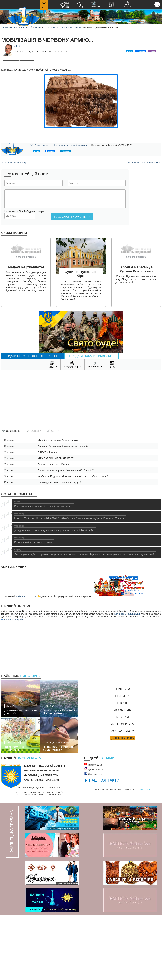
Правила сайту (54, 852)
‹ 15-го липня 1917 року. (14, 227)
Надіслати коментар (72, 281)
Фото (38, 28)
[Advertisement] (81, 460)
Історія (122, 781)
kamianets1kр (93, 829)
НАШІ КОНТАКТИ (104, 845)
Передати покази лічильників (92, 420)
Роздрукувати (39, 209)
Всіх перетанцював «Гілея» (53, 529)
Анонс (122, 767)
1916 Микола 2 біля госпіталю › (144, 227)
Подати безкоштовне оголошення (33, 420)
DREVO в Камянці (48, 517)
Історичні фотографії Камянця (62, 28)
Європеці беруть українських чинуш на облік (63, 511)
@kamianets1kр (94, 833)
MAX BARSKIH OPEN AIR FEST (56, 523)
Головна (122, 753)
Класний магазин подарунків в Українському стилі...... (44, 569)
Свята (53, 495)
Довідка (34, 495)
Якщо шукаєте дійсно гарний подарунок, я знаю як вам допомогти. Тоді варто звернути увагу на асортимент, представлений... (85, 617)
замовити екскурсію (12, 684)
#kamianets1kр (94, 838)
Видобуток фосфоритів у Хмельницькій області (66, 535)
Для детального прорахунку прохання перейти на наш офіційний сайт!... (55, 593)
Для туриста (123, 788)
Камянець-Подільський (18, 28)
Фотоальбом (122, 795)
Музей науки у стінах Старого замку (58, 505)
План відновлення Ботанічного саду (60, 547)
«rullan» (146, 854)
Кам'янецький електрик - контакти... (34, 605)
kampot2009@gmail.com (41, 845)
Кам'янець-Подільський (128, 678)
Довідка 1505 (122, 803)
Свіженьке (11, 495)
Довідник (123, 774)
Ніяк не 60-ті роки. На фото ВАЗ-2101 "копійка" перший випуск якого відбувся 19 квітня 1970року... (70, 581)
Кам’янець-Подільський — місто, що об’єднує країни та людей (73, 541)
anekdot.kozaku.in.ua (26, 661)
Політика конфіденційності (31, 852)
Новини (123, 760)
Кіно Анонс (96, 5)
